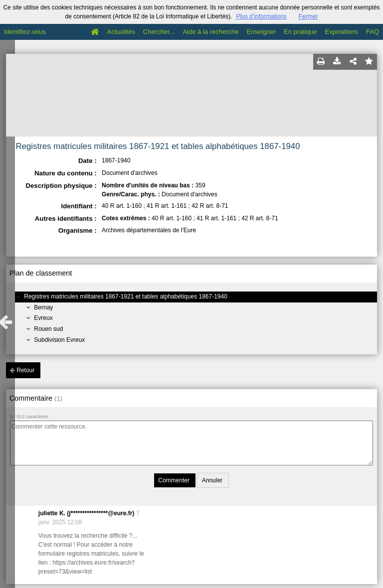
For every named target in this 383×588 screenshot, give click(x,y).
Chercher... (159, 32)
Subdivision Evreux (59, 340)
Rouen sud (48, 329)
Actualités (121, 32)
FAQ (373, 32)
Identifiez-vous (25, 32)
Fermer (308, 16)
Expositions (342, 32)
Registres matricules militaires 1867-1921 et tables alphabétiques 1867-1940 (126, 296)
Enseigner (261, 32)
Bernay (43, 307)
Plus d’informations (261, 16)
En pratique (300, 32)
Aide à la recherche (210, 32)
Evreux (43, 318)
